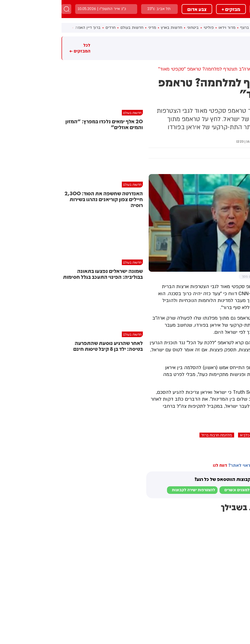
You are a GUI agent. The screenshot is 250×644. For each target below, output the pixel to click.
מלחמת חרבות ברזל (155, 435)
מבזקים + (169, 9)
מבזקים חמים (237, 48)
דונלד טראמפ (238, 435)
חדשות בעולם (70, 28)
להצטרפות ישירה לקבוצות (132, 490)
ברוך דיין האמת (26, 28)
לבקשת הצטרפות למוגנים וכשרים (190, 490)
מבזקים (201, 9)
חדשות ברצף (189, 28)
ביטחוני (131, 28)
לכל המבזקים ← (18, 48)
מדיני (91, 28)
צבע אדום (135, 9)
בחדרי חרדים (236, 447)
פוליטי (147, 28)
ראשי (209, 28)
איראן (215, 435)
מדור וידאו (165, 28)
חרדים (49, 28)
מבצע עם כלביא (191, 435)
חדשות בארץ (110, 28)
